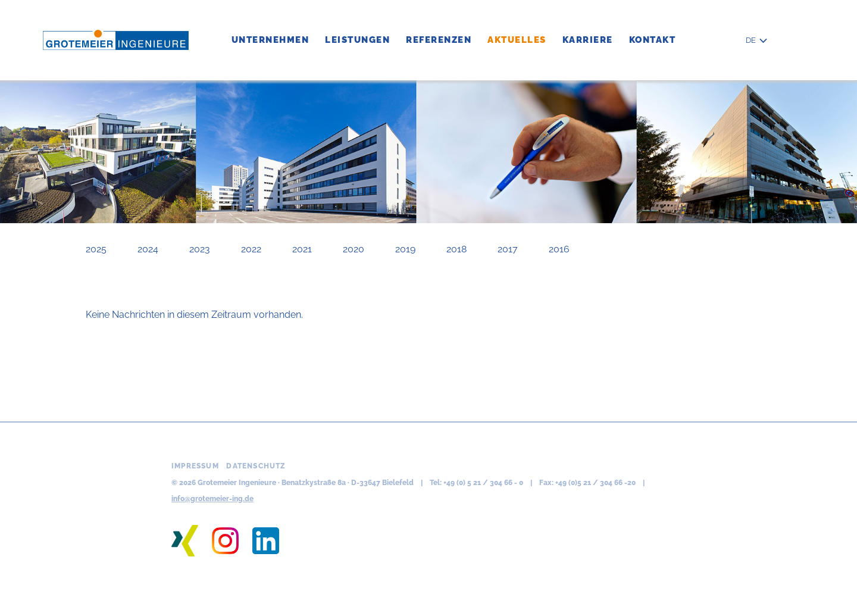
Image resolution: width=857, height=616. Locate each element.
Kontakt (653, 40)
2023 (200, 249)
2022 (251, 249)
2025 (96, 249)
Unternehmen (270, 40)
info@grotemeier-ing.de (212, 499)
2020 (354, 249)
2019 (405, 249)
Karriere (588, 40)
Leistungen (357, 40)
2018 (456, 249)
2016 (559, 249)
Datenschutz (256, 466)
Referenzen (439, 40)
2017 (508, 249)
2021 (302, 249)
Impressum (195, 466)
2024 (148, 249)
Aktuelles (517, 40)
